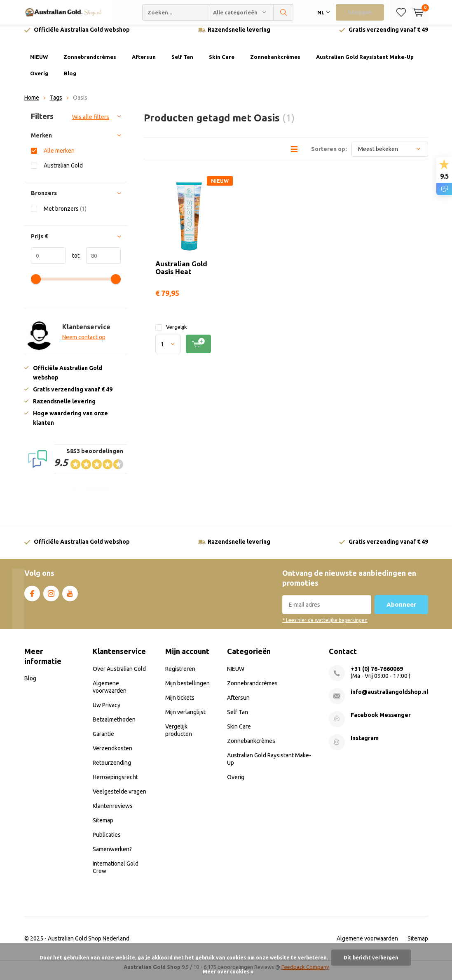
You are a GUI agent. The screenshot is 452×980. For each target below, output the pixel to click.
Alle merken (59, 157)
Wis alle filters (91, 123)
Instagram (51, 598)
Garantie (103, 740)
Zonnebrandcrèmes (90, 63)
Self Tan (182, 63)
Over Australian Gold (119, 675)
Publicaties (107, 841)
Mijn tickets (180, 704)
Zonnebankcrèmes (275, 63)
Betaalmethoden (114, 726)
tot (73, 262)
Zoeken (283, 12)
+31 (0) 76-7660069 (377, 675)
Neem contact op (84, 343)
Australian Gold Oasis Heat (181, 273)
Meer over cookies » (228, 972)
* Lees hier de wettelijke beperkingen (325, 626)
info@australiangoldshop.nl (389, 698)
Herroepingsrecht (115, 783)
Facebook (32, 598)
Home (32, 104)
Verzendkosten (112, 754)
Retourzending (112, 769)
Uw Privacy (107, 711)
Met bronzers (65, 215)
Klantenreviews (113, 812)
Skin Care (222, 63)
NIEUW (39, 63)
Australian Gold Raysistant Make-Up (365, 63)
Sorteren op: (329, 155)
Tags (56, 104)
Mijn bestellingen (187, 689)
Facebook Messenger (381, 721)
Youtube (70, 598)
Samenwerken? (112, 855)
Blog (70, 79)
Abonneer (401, 611)
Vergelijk (171, 333)
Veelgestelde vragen (119, 798)
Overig (39, 79)
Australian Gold (63, 171)
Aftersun (144, 63)
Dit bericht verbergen (371, 958)
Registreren (180, 675)
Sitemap (103, 826)
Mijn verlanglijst (185, 718)
